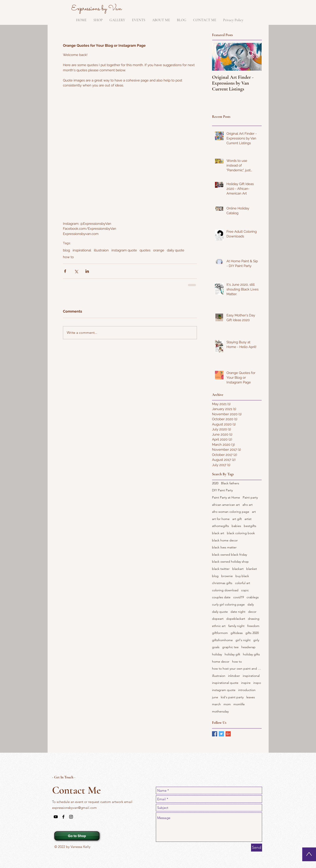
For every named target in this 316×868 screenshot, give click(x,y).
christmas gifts (222, 583)
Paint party (250, 497)
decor (252, 612)
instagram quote (124, 250)
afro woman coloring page (231, 512)
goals (216, 647)
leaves (251, 697)
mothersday (220, 711)
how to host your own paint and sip (237, 668)
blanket (252, 569)
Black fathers (230, 483)
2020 (215, 483)
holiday (217, 654)
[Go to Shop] (77, 836)
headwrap (248, 647)
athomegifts (220, 526)
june (215, 697)
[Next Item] (254, 57)
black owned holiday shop (230, 562)
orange (159, 250)
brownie (227, 576)
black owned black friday (230, 555)
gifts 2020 (252, 633)
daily (251, 604)
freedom (253, 626)
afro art (248, 505)
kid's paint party (232, 697)
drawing (254, 619)
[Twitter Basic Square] (221, 734)
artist (248, 519)
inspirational (82, 250)
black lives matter (224, 547)
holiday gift (232, 654)
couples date (221, 597)
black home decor (225, 540)
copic (245, 590)
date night (238, 612)
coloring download (225, 590)
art (254, 512)
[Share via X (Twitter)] (76, 271)
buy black (242, 576)
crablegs (253, 597)
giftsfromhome (222, 640)
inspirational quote (225, 683)
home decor (221, 661)
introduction (247, 690)
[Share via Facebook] (65, 271)
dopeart (218, 619)
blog (66, 250)
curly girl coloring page (228, 604)
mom (227, 704)
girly (256, 640)
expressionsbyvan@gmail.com (74, 808)
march (216, 704)
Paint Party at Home (226, 497)
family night (236, 626)
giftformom (220, 633)
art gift (237, 519)
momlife (239, 704)
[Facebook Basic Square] (215, 734)
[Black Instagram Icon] (71, 817)
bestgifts (250, 526)
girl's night (243, 640)
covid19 (239, 597)
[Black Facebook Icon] (63, 817)
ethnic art (219, 626)
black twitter (221, 569)
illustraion (101, 250)
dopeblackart (236, 619)
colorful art (243, 583)
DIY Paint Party (222, 490)
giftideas (237, 633)
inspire (246, 683)
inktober (234, 676)
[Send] (257, 848)
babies (236, 526)
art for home (221, 519)
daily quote (176, 250)
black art (218, 533)
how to (68, 257)
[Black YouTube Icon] (56, 817)
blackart (238, 569)
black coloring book (241, 533)
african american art (226, 505)
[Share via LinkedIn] (87, 271)
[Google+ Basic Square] (228, 734)
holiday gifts (251, 654)
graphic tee (230, 647)
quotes (145, 250)
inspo (257, 683)
